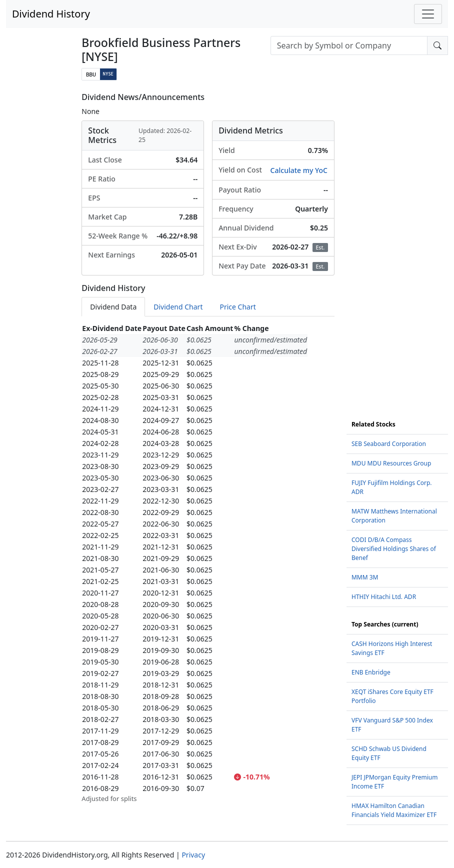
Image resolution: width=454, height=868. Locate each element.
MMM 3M (365, 577)
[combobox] (349, 45)
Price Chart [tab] (237, 307)
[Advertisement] (397, 242)
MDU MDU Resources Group (391, 463)
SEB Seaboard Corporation (389, 444)
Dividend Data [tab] (113, 307)
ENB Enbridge (371, 672)
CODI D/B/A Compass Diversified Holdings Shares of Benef (394, 549)
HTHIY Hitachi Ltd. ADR (384, 597)
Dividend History (51, 14)
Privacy (193, 855)
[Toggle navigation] (428, 14)
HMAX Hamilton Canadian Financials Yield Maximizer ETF (394, 810)
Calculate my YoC (299, 170)
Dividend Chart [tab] (178, 307)
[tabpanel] (208, 563)
